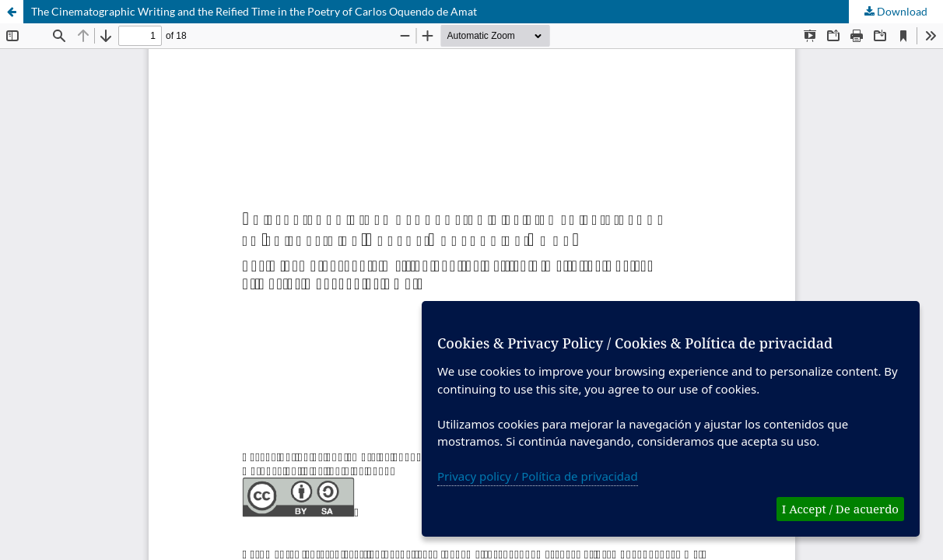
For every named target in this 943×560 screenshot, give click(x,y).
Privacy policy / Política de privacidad (538, 476)
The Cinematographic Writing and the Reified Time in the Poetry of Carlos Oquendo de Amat (254, 11)
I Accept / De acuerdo (840, 509)
